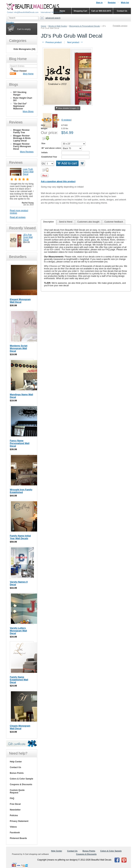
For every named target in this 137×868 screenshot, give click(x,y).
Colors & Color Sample (21, 779)
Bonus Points (17, 773)
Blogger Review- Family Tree (22, 131)
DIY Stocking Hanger (20, 94)
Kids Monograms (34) (24, 49)
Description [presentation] (49, 222)
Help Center (16, 762)
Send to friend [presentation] (66, 222)
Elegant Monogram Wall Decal (20, 301)
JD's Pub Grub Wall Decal (28, 237)
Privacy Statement (19, 821)
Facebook (15, 833)
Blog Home (28, 74)
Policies (14, 815)
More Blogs (28, 112)
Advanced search (53, 18)
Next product (75, 42)
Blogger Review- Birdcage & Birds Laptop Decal (22, 138)
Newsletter (15, 810)
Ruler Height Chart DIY (23, 99)
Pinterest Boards (18, 838)
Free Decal (15, 804)
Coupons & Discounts (21, 784)
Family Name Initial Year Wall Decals (20, 537)
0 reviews (66, 120)
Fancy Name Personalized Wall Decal (20, 443)
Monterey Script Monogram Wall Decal (19, 348)
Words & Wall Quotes (58, 26)
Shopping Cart (80, 11)
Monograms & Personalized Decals (85, 26)
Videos (13, 827)
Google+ (10, 23)
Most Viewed (20, 71)
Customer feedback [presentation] (114, 222)
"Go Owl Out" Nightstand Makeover (20, 106)
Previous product (52, 42)
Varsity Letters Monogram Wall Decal (18, 631)
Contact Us (15, 767)
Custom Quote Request (17, 791)
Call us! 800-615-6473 (101, 11)
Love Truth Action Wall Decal (28, 172)
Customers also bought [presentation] (88, 222)
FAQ (12, 798)
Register (112, 2)
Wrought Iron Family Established (21, 491)
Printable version (120, 26)
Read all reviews (18, 217)
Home (43, 26)
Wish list (125, 2)
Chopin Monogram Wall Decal (20, 727)
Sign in (99, 2)
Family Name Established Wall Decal (19, 680)
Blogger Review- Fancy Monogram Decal (22, 146)
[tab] (49, 222)
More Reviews (27, 152)
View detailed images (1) (67, 108)
